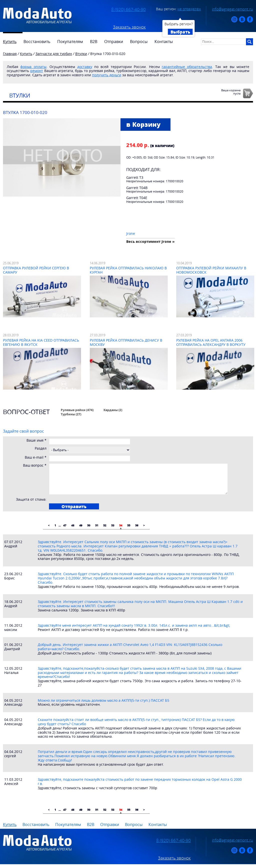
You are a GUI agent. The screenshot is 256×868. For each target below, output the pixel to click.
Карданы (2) (113, 410)
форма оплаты (33, 67)
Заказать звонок (129, 27)
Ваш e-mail (36, 458)
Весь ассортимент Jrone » (150, 241)
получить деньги (107, 75)
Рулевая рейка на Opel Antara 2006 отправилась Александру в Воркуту (211, 342)
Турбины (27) (71, 414)
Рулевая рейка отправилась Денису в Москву (126, 342)
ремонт (37, 71)
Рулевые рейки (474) (77, 410)
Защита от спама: (31, 500)
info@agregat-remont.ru (232, 9)
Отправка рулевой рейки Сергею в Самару (36, 270)
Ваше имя (36, 441)
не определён (189, 9)
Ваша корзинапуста (231, 92)
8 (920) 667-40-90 (128, 10)
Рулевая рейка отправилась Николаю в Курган (128, 270)
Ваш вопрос (35, 466)
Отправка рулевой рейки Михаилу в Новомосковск (211, 270)
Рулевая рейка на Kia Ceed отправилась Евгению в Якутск (41, 342)
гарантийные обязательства (187, 67)
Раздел (41, 449)
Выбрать (180, 32)
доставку (85, 67)
